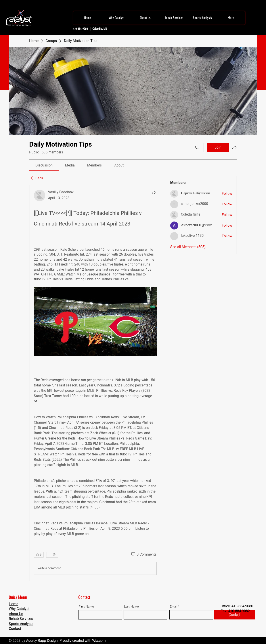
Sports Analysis (21, 624)
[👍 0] (39, 555)
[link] (44, 165)
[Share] (154, 192)
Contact (15, 629)
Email (173, 606)
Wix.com (99, 641)
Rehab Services (21, 619)
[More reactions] (52, 555)
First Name (86, 606)
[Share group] (234, 147)
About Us (16, 614)
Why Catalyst (19, 609)
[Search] (197, 147)
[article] (95, 383)
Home (13, 604)
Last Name (131, 606)
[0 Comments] (144, 554)
